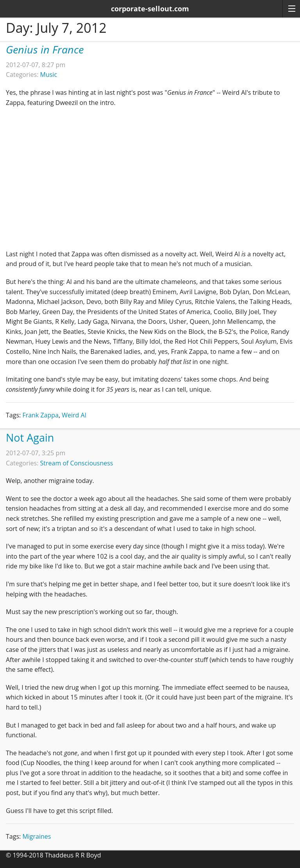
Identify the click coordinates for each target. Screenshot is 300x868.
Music (49, 75)
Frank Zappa (40, 415)
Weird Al (74, 415)
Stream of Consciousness (77, 463)
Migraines (37, 836)
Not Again (30, 438)
